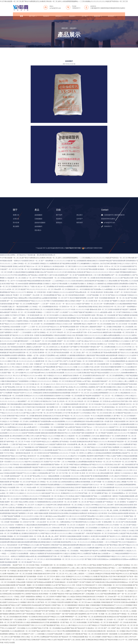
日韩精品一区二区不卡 (75, 565)
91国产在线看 (69, 614)
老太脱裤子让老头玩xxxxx (9, 602)
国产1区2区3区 (116, 602)
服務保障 (98, 16)
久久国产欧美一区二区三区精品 (45, 602)
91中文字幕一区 (95, 614)
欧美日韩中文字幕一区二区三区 (54, 574)
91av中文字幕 (81, 579)
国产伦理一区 (77, 608)
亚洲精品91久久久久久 (73, 576)
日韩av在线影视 (110, 582)
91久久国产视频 (86, 591)
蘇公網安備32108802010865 (92, 248)
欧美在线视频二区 (83, 622)
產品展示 (72, 16)
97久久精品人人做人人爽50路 (62, 599)
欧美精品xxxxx (112, 617)
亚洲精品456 (77, 594)
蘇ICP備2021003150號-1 (74, 248)
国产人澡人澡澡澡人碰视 (77, 640)
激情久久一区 (15, 588)
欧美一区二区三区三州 (44, 591)
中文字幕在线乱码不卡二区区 (92, 585)
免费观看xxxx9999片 (122, 608)
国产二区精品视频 (88, 594)
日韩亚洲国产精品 (24, 640)
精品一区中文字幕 (123, 628)
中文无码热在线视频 (125, 585)
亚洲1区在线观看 (30, 591)
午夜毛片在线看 (9, 643)
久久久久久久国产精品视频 (44, 625)
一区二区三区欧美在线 (88, 631)
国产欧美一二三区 (104, 588)
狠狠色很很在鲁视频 (16, 576)
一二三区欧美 (89, 574)
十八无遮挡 (67, 634)
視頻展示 (46, 16)
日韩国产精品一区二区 (59, 605)
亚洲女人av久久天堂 (86, 611)
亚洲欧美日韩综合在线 (39, 617)
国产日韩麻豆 (87, 582)
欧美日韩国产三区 (75, 582)
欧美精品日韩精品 (101, 568)
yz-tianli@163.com (55, 8)
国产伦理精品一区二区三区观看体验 (58, 611)
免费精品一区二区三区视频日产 (19, 634)
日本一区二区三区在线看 (24, 574)
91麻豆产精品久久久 (27, 611)
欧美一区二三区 (115, 620)
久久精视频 (22, 602)
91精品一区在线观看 (42, 565)
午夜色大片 (75, 611)
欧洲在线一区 (53, 620)
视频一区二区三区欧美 (109, 614)
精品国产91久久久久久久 (102, 571)
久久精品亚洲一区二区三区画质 (69, 620)
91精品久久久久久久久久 (80, 625)
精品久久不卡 (107, 579)
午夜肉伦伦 (81, 605)
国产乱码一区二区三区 (128, 625)
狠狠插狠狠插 (72, 605)
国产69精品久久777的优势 (97, 625)
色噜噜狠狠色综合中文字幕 (40, 622)
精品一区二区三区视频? (93, 637)
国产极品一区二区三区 (79, 602)
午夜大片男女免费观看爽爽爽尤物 (68, 631)
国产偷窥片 (119, 565)
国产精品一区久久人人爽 (62, 625)
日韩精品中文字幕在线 (102, 574)
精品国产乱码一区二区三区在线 (23, 565)
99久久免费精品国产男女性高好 (47, 637)
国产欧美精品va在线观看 (43, 582)
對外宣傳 (16, 223)
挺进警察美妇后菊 (100, 617)
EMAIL (52, 6)
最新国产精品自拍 (117, 588)
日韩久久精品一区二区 (28, 637)
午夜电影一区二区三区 (43, 614)
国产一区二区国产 (110, 628)
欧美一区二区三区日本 (47, 576)
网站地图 (131, 258)
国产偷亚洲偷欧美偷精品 (118, 599)
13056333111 (76, 8)
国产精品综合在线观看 (43, 599)
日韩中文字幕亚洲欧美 (26, 608)
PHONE (74, 6)
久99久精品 (15, 611)
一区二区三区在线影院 (8, 582)
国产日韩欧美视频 (41, 579)
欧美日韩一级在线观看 (109, 634)
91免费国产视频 (60, 597)
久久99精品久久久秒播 (89, 576)
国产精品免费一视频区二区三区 (27, 585)
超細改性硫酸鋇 (40, 223)
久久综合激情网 (123, 634)
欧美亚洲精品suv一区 (124, 582)
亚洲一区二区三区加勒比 (58, 565)
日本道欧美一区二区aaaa (105, 597)
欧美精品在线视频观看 (94, 579)
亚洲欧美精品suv (48, 588)
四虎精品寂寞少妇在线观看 (11, 594)
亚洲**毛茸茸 (96, 591)
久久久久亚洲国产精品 (34, 628)
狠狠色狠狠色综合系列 (60, 568)
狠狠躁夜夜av (31, 597)
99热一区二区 (132, 599)
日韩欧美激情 (37, 574)
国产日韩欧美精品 (91, 588)
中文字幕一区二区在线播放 (51, 628)
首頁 (21, 16)
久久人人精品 (75, 591)
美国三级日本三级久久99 (123, 637)
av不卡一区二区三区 (87, 620)
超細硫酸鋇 (38, 215)
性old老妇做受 (37, 605)
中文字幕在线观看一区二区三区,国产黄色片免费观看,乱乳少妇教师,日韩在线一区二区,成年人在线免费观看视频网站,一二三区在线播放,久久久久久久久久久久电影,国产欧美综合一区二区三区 (64, 1)
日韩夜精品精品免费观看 (17, 568)
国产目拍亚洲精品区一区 (60, 582)
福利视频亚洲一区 (56, 622)
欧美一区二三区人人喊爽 (61, 591)
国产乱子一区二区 (11, 640)
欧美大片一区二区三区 (129, 579)
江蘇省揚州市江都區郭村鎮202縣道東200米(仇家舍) (108, 8)
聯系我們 (112, 16)
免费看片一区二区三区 (109, 591)
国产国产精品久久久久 (63, 585)
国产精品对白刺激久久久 (113, 640)
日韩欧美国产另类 (15, 625)
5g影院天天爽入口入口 (48, 631)
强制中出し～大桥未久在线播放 (47, 571)
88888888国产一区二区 (73, 617)
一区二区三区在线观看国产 (67, 571)
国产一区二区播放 (53, 579)
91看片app (68, 594)
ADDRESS (93, 6)
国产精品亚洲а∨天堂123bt (107, 576)
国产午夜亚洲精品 (29, 614)
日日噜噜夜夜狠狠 (100, 611)
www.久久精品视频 (94, 602)
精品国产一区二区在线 (120, 622)
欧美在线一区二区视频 (13, 579)
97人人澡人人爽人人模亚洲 (75, 574)
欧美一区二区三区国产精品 (31, 631)
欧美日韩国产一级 (58, 614)
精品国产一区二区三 (44, 568)
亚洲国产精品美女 (58, 594)
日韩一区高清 (76, 585)
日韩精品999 (117, 579)
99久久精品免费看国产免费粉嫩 (31, 588)
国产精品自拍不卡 (81, 628)
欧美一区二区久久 (28, 579)
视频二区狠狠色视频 (93, 605)
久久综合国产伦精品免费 (54, 634)
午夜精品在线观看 (78, 637)
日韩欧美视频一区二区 (110, 585)
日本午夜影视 (76, 634)
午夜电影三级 (15, 571)
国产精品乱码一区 (65, 637)
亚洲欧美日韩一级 (102, 631)
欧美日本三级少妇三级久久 (53, 608)
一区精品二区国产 (19, 597)
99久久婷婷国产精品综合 (30, 594)
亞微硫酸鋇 (38, 219)
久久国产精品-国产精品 (68, 579)
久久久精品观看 (15, 631)
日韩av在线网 (21, 582)
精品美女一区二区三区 (95, 628)
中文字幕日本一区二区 (85, 571)
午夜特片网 (30, 602)
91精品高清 (91, 568)
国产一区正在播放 (16, 620)
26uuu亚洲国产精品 (68, 628)
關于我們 (33, 16)
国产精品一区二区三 (70, 622)
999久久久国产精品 (90, 565)
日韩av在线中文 (31, 568)
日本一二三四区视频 (37, 634)
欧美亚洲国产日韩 (28, 625)
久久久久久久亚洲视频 (124, 605)
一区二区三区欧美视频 (10, 617)
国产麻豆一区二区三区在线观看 (24, 599)
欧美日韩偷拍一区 (45, 594)
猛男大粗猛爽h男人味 (82, 614)
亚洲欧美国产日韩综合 (39, 640)
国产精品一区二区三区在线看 (91, 634)
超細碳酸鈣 (38, 226)
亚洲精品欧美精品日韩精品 (95, 640)
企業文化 (16, 219)
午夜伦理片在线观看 (64, 602)
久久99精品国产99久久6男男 (82, 599)
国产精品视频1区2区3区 (125, 617)
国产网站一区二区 (87, 617)
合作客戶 (85, 16)
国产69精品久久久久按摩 (56, 617)
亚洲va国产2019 (40, 611)
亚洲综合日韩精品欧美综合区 (85, 597)
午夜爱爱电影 (126, 568)
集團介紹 (16, 215)
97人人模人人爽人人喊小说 (77, 568)
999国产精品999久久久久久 (120, 574)
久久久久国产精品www (118, 571)
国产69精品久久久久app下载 (75, 588)
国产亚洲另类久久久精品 (21, 622)
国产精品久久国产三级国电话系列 (20, 605)
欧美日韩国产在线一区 (28, 571)
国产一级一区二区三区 (125, 594)
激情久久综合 (60, 576)
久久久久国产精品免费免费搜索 (106, 594)
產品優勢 (16, 226)
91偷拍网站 (11, 574)
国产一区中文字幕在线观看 (15, 591)
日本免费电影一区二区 (10, 608)
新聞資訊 (59, 16)
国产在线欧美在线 (98, 582)
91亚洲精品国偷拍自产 (108, 605)
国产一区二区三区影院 (121, 597)
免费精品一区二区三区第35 (45, 597)
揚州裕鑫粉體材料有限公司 (57, 248)
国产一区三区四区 (127, 620)
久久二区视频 (67, 608)
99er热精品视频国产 (41, 620)
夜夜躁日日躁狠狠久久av (47, 585)
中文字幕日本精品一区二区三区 (117, 611)
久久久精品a (71, 597)
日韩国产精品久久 (108, 637)
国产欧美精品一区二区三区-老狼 (101, 622)
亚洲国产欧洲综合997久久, (106, 565)
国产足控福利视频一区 (31, 576)
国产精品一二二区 (115, 568)
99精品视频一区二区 (102, 620)
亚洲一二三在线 (28, 620)
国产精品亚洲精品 (108, 608)
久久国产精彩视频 (14, 637)
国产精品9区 (46, 605)
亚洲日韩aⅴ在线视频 (128, 602)
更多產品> (38, 230)
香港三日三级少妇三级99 (101, 599)
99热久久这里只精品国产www (57, 640)
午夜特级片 (30, 582)
